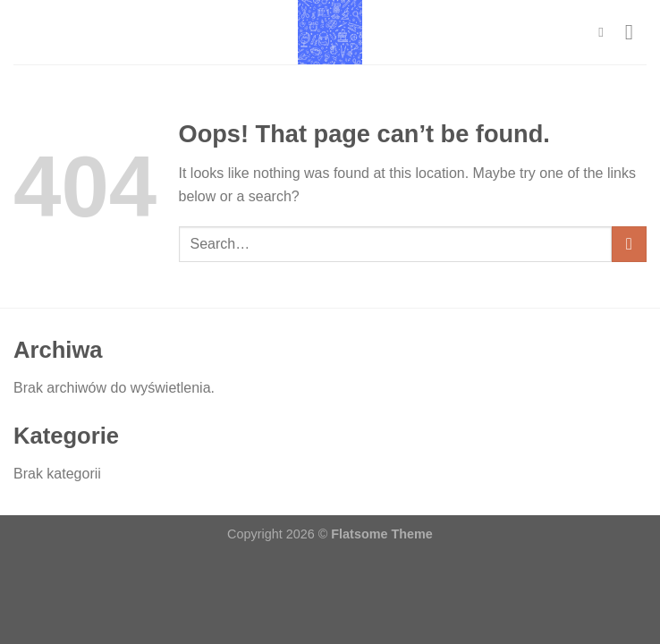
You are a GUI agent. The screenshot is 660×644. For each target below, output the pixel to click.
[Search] (605, 32)
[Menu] (636, 32)
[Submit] (629, 244)
